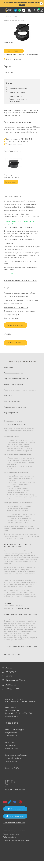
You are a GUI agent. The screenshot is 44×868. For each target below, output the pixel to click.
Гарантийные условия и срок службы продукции (20, 280)
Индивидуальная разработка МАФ (16, 297)
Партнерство (11, 684)
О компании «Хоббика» (15, 680)
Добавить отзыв (16, 343)
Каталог (9, 667)
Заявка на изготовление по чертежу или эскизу (20, 390)
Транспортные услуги (11, 315)
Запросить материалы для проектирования (18, 100)
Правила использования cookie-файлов (16, 840)
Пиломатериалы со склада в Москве (16, 307)
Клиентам (9, 676)
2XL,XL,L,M (9, 72)
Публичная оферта (10, 837)
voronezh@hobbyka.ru (13, 758)
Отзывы (21, 54)
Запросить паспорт (16, 96)
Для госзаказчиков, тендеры (13, 373)
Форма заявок (8, 367)
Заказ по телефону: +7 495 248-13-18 (18, 139)
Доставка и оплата (32, 54)
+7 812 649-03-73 (11, 736)
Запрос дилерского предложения (15, 407)
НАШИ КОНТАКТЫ (12, 768)
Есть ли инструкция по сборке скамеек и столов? (20, 646)
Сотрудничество (12, 689)
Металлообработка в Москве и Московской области (21, 300)
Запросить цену (14, 51)
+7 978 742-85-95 (12, 749)
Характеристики (10, 54)
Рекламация (8, 396)
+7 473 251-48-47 (12, 761)
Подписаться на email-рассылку (14, 822)
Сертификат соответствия (18, 89)
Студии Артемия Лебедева (16, 790)
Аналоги (18, 151)
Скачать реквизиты (16, 325)
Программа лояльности (11, 834)
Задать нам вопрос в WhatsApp (16, 141)
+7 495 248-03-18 (12, 723)
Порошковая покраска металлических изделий (20, 311)
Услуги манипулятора (11, 318)
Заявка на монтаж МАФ (12, 401)
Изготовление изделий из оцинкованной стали (20, 293)
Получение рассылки (11, 413)
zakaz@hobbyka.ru (24, 608)
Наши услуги (11, 672)
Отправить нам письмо (13, 144)
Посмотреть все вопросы (12, 654)
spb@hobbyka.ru (11, 733)
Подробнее (8, 273)
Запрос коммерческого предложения (16, 379)
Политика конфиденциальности (14, 831)
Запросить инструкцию (17, 93)
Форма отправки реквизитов (13, 384)
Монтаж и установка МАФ (13, 304)
